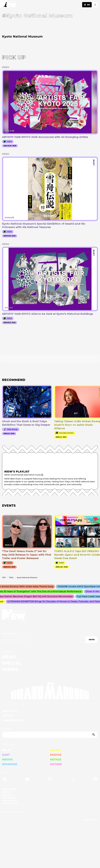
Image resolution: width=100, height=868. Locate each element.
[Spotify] (5, 780)
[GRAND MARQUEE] (50, 691)
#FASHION (10, 764)
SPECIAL (12, 663)
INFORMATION (9, 798)
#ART (6, 755)
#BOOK (7, 759)
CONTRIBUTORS (13, 720)
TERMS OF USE (10, 801)
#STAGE (56, 759)
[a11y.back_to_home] (8, 4)
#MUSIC (56, 750)
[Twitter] (73, 780)
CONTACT (7, 792)
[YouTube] (27, 780)
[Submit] (94, 735)
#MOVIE (56, 755)
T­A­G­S (11, 578)
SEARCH (7, 729)
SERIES (10, 669)
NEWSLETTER (10, 634)
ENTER (92, 640)
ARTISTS (8, 716)
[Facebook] (95, 780)
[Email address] (44, 640)
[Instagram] (50, 780)
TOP (4, 578)
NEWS (9, 657)
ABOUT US (10, 711)
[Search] (50, 735)
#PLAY (7, 750)
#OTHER (56, 764)
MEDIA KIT (7, 795)
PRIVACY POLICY (11, 804)
